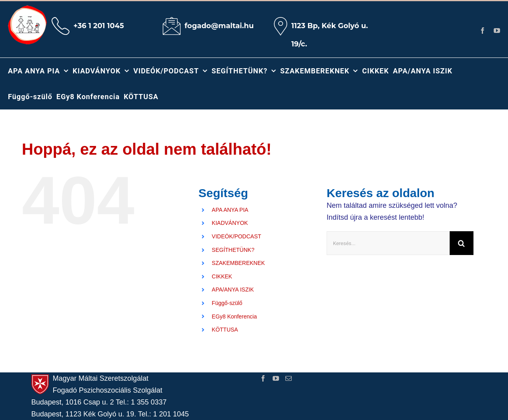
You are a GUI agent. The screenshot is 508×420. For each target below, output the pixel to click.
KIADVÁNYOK (230, 223)
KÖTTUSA (225, 330)
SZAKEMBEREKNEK (239, 263)
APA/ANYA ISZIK (233, 290)
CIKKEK (222, 276)
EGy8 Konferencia (235, 316)
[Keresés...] (388, 243)
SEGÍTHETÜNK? (233, 250)
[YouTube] (276, 378)
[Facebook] (263, 378)
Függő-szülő (227, 303)
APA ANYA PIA (230, 210)
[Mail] (289, 378)
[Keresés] (462, 243)
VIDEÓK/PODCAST (237, 236)
